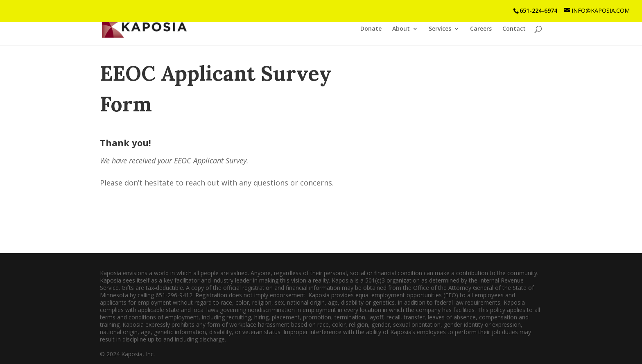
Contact (514, 29)
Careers (481, 29)
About (401, 29)
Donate (371, 29)
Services (440, 29)
